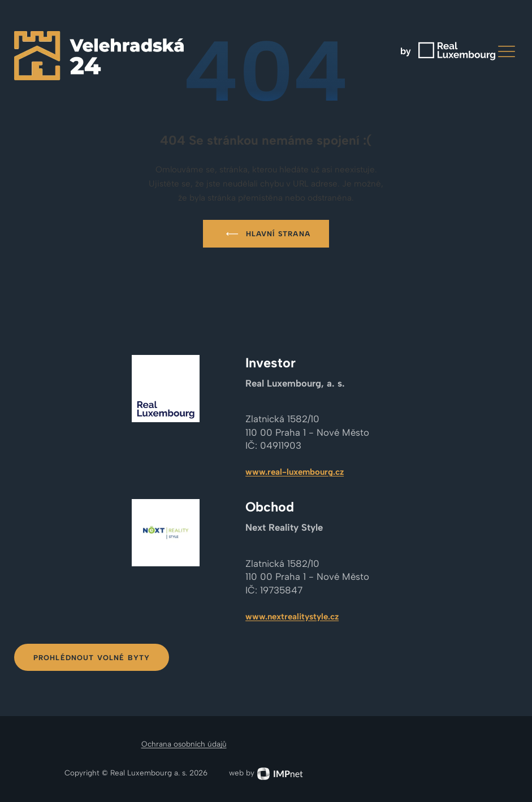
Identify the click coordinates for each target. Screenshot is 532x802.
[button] (507, 51)
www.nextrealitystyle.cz (292, 617)
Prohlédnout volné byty (92, 658)
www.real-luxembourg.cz (295, 472)
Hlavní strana (266, 234)
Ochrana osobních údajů (184, 744)
